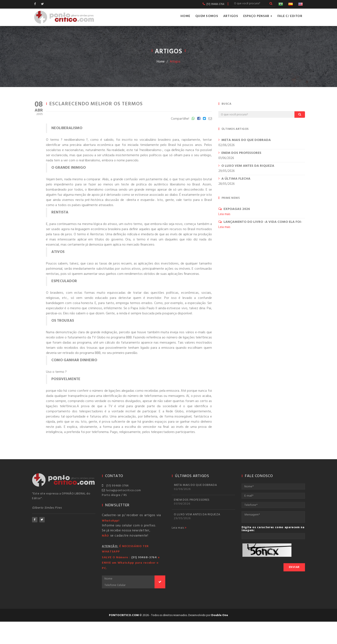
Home (185, 16)
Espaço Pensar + (258, 16)
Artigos (231, 16)
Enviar (294, 567)
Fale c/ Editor (290, 16)
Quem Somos (207, 16)
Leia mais (179, 528)
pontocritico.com (124, 615)
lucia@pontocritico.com (121, 490)
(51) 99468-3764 (115, 486)
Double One (220, 615)
